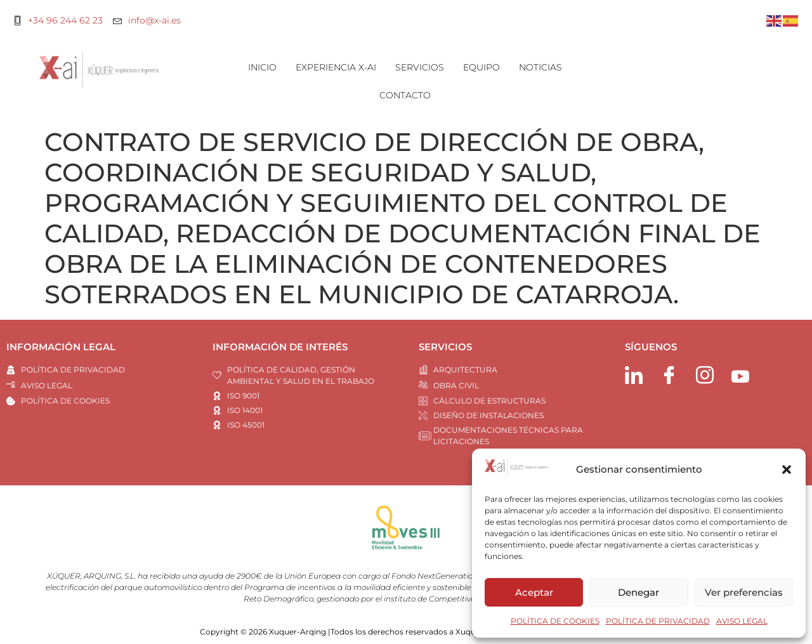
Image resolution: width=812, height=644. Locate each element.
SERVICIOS (420, 67)
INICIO (262, 67)
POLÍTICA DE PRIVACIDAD (658, 621)
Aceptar (534, 592)
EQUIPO (481, 67)
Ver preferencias (744, 592)
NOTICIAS (540, 67)
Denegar (638, 592)
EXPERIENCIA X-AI (336, 67)
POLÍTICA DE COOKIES (555, 621)
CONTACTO (405, 95)
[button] (787, 470)
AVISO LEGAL (742, 621)
